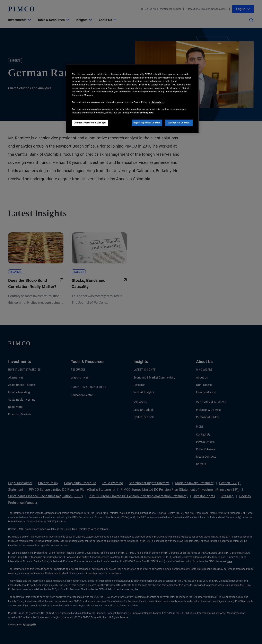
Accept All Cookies (179, 123)
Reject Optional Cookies (147, 123)
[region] (132, 99)
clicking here (157, 102)
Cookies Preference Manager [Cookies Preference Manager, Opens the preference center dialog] (90, 123)
